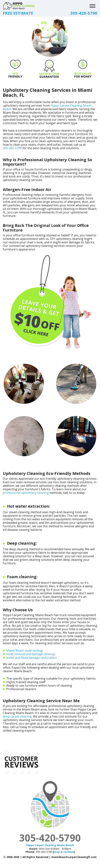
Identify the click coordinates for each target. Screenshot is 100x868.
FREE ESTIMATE (18, 13)
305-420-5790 (84, 13)
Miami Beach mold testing (24, 651)
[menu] (92, 5)
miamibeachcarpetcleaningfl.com (74, 857)
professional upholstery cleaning (26, 493)
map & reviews (64, 852)
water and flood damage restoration (31, 658)
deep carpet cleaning (17, 716)
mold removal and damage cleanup (30, 654)
